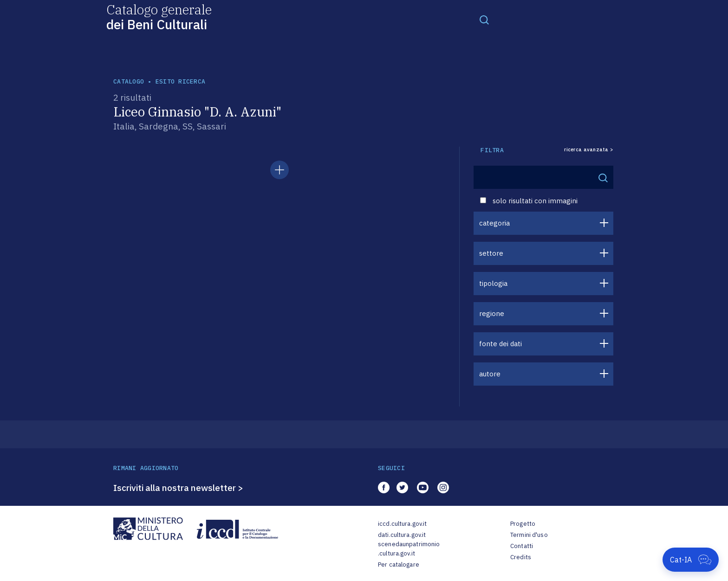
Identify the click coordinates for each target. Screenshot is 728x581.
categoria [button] (494, 223)
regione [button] (492, 313)
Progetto (523, 524)
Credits (521, 557)
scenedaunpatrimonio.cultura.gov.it (409, 549)
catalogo (129, 81)
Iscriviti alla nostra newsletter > (178, 488)
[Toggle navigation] (484, 19)
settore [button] (491, 253)
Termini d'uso (529, 535)
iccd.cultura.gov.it (402, 524)
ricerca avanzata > (589, 150)
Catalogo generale (159, 16)
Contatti (522, 546)
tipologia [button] (493, 283)
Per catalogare (399, 565)
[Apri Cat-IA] (691, 560)
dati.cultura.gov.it (402, 535)
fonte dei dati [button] (500, 344)
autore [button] (490, 374)
